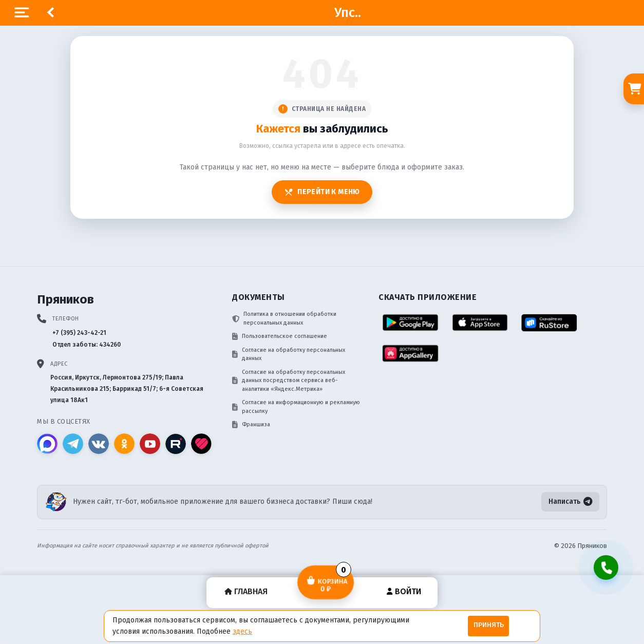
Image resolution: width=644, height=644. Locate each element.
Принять (489, 625)
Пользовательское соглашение (280, 336)
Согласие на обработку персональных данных (289, 354)
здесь (242, 631)
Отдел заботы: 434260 (87, 345)
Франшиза (251, 425)
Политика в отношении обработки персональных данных (284, 318)
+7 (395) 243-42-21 (79, 333)
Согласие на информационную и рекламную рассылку (296, 407)
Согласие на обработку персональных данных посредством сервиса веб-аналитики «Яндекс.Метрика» (289, 381)
